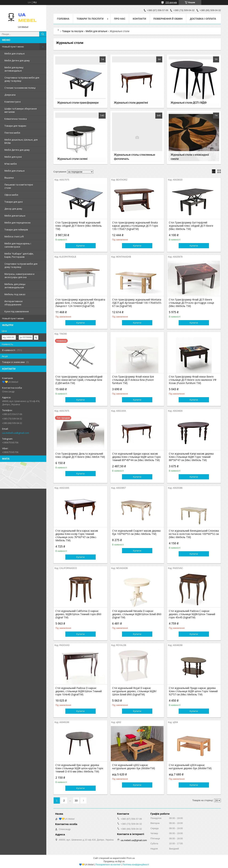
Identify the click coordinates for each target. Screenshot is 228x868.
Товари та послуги (90, 19)
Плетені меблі (12, 133)
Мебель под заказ (15, 294)
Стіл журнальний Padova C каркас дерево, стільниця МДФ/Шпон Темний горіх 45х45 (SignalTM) (192, 614)
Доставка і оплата (203, 19)
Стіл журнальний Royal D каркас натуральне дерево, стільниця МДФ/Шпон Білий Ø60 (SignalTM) (134, 691)
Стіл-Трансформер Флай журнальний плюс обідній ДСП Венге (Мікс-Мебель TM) (79, 226)
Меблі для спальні (15, 54)
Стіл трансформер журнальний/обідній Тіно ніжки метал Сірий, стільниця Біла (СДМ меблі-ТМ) (79, 380)
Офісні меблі (11, 195)
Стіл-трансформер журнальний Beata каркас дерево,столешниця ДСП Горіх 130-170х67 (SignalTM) (135, 226)
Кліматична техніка (16, 119)
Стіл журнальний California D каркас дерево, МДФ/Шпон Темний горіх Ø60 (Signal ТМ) (78, 614)
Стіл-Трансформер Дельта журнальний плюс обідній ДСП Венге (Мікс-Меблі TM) (80, 455)
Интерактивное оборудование (14, 303)
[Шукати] (43, 34)
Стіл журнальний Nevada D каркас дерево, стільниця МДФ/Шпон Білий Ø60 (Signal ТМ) (137, 614)
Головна (63, 19)
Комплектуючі (13, 102)
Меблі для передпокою (18, 223)
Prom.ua (131, 858)
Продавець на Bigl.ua (114, 861)
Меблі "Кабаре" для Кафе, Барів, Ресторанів (19, 255)
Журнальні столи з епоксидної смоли (190, 157)
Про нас (120, 19)
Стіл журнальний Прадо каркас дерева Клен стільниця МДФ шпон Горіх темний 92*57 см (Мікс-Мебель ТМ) (193, 691)
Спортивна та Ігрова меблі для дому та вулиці (22, 79)
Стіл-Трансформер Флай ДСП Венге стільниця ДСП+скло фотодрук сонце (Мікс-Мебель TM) (191, 303)
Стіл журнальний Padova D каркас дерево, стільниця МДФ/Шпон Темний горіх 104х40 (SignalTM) (79, 691)
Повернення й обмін (168, 19)
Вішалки (9, 178)
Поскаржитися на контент (108, 865)
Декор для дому (13, 209)
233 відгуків (171, 2)
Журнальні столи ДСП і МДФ (189, 103)
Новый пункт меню (13, 47)
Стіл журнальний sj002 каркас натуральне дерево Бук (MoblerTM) (134, 767)
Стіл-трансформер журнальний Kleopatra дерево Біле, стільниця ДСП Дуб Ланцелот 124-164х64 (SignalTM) (80, 303)
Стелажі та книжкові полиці (20, 88)
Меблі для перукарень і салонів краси (18, 245)
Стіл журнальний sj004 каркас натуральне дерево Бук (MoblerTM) (190, 767)
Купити (81, 246)
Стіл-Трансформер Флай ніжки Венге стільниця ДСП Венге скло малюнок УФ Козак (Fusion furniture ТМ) (193, 380)
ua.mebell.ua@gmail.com (16, 433)
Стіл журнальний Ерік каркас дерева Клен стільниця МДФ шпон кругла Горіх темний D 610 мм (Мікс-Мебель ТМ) (79, 768)
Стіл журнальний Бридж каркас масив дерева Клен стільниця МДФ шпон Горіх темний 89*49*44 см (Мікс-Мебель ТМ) (136, 457)
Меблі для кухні (13, 157)
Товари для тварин (15, 126)
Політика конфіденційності (136, 865)
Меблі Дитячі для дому (17, 60)
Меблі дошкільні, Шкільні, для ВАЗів (21, 141)
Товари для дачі (14, 202)
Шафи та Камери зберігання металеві (21, 110)
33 (76, 801)
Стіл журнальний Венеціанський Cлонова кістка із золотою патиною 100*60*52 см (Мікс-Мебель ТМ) (194, 534)
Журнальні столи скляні (72, 159)
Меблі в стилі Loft (14, 236)
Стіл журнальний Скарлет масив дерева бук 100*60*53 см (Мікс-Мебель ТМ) (136, 532)
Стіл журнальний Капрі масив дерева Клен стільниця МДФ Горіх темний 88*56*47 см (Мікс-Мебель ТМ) (191, 457)
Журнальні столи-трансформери (78, 103)
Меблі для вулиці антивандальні (14, 69)
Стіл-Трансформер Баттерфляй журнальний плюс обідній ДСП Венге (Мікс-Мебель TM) (191, 226)
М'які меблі (11, 164)
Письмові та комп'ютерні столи (19, 186)
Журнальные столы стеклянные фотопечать (135, 157)
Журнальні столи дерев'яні (131, 103)
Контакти (139, 19)
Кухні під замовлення (17, 311)
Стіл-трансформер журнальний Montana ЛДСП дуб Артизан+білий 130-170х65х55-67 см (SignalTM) (137, 303)
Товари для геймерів (16, 230)
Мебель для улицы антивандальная (15, 286)
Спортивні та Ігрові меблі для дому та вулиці (21, 265)
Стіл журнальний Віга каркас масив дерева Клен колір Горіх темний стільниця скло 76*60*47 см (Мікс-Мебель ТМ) (77, 536)
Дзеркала (10, 95)
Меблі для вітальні (15, 216)
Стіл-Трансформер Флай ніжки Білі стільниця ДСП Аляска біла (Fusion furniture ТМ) (133, 380)
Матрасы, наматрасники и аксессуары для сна (19, 276)
